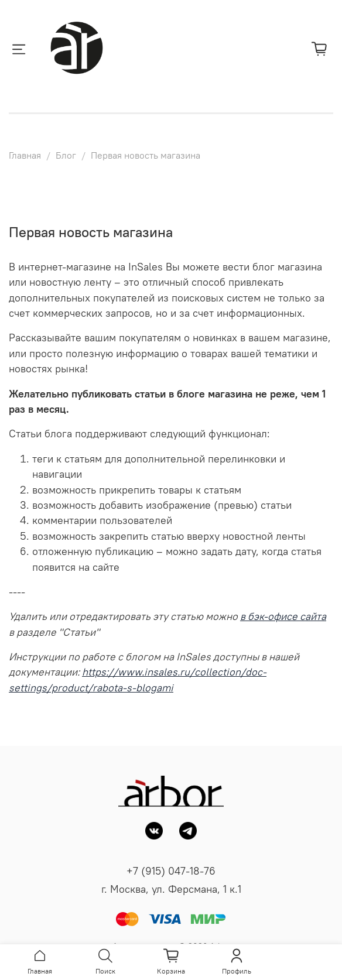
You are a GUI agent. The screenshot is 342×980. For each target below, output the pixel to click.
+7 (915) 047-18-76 (171, 871)
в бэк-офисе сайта (283, 616)
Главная (25, 155)
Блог (66, 155)
